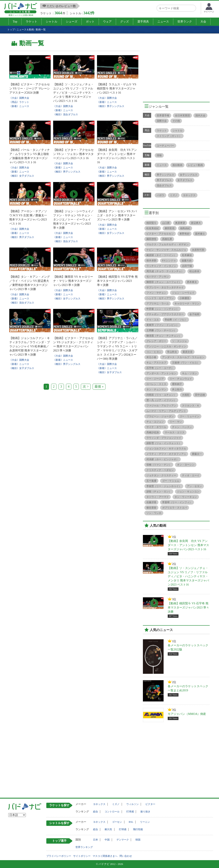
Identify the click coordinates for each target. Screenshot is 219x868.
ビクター (150, 804)
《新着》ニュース (19, 106)
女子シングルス (189, 175)
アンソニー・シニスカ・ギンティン (166, 346)
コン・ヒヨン (154, 352)
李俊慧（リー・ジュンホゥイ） (164, 486)
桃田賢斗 (151, 223)
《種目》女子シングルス (111, 233)
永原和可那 (198, 250)
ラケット (31, 22)
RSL (131, 822)
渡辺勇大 (196, 223)
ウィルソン (133, 804)
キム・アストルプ (156, 363)
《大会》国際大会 (19, 98)
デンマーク (123, 840)
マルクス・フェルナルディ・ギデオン (168, 244)
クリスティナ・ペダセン (160, 470)
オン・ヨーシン (186, 465)
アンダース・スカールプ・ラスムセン (183, 357)
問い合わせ (126, 856)
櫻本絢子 (177, 384)
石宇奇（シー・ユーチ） (160, 368)
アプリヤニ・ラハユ (158, 304)
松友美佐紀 (153, 228)
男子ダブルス (164, 180)
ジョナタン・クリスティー (161, 475)
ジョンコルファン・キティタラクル (166, 449)
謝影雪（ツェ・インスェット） (164, 443)
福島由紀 (185, 228)
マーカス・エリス (175, 432)
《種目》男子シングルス (111, 106)
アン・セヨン (194, 486)
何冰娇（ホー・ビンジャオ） (163, 459)
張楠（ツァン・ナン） (159, 465)
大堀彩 (186, 395)
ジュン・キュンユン (188, 492)
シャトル (51, 22)
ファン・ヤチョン (156, 293)
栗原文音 (188, 352)
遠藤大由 (187, 261)
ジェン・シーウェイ (183, 293)
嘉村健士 (200, 234)
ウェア (107, 22)
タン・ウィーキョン (186, 497)
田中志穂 (200, 395)
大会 (203, 22)
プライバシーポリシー (59, 856)
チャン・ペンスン (182, 427)
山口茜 (166, 223)
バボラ (160, 195)
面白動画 (177, 165)
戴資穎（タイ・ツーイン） (161, 255)
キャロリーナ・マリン (187, 304)
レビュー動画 (195, 165)
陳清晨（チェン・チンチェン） (164, 336)
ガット (90, 22)
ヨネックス (189, 195)
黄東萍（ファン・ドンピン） (163, 325)
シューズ (72, 22)
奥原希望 (180, 223)
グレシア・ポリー (156, 341)
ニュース (163, 22)
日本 (96, 840)
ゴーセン (117, 822)
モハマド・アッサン (158, 277)
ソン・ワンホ (154, 513)
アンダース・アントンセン (161, 373)
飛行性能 (138, 829)
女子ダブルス (185, 180)
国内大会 (200, 115)
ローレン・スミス (156, 384)
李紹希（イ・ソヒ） (176, 320)
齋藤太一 (197, 454)
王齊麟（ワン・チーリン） (161, 330)
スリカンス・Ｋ (191, 406)
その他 (176, 121)
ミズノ (174, 195)
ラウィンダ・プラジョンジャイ (164, 438)
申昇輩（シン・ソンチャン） (163, 309)
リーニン (145, 822)
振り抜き (145, 812)
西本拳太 (192, 282)
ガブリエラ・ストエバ (175, 508)
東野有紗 (184, 234)
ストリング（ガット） (169, 136)
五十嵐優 (151, 481)
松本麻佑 (187, 255)
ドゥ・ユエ (153, 320)
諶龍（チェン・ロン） (159, 492)
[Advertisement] (178, 67)
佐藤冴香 (151, 502)
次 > (86, 386)
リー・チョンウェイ (181, 379)
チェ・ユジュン (155, 422)
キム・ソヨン (189, 373)
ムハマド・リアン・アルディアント (166, 411)
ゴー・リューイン (189, 416)
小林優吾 (184, 298)
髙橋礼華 (167, 239)
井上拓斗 (177, 389)
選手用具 (143, 22)
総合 (96, 812)
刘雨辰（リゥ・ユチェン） (161, 395)
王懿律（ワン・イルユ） (186, 363)
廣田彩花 (170, 228)
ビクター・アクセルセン (160, 234)
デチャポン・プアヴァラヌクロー (165, 314)
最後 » (99, 386)
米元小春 (151, 357)
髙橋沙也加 (153, 432)
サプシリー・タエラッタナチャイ (165, 287)
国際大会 (162, 121)
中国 (107, 840)
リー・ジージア (155, 379)
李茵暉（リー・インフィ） (177, 502)
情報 (159, 155)
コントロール (112, 812)
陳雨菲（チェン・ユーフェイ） (164, 282)
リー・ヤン (176, 422)
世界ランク (185, 22)
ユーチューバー (165, 146)
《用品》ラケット (19, 102)
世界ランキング (84, 847)
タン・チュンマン (156, 389)
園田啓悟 (151, 239)
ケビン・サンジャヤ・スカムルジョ (166, 250)
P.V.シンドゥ (169, 261)
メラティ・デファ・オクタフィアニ (166, 454)
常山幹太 (172, 352)
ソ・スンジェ (180, 341)
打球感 (130, 812)
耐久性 (108, 829)
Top (15, 22)
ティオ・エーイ (191, 475)
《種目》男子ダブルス (22, 237)
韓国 (138, 840)
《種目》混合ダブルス (66, 114)
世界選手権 (163, 115)
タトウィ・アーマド (158, 497)
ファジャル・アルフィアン (161, 406)
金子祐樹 (194, 314)
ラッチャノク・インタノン (161, 266)
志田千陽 (187, 266)
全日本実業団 (182, 115)
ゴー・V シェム (171, 481)
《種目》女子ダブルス (22, 176)
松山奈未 (194, 271)
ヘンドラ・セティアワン (160, 298)
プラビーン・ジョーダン (160, 416)
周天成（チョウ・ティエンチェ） (165, 271)
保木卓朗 (151, 261)
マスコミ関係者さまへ (105, 856)
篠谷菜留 (151, 508)
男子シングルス (165, 175)
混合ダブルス (164, 186)
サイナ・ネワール (156, 427)
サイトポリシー (82, 856)
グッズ (124, 22)
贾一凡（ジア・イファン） (161, 400)
